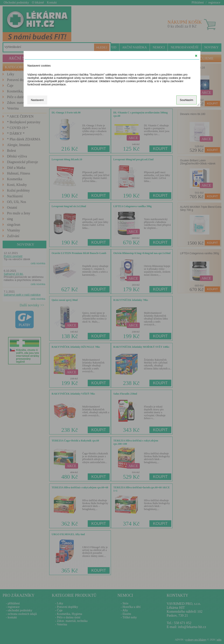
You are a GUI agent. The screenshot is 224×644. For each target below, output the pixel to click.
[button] (196, 56)
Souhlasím (186, 100)
